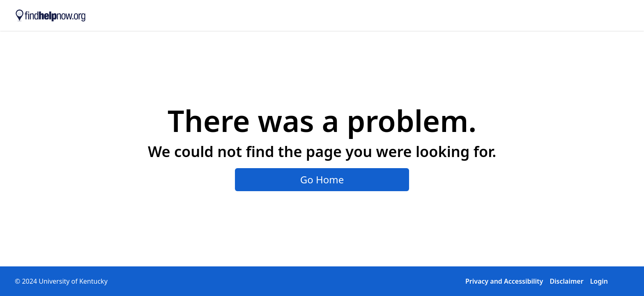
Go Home (322, 179)
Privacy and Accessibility (504, 281)
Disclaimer (566, 281)
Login (599, 281)
